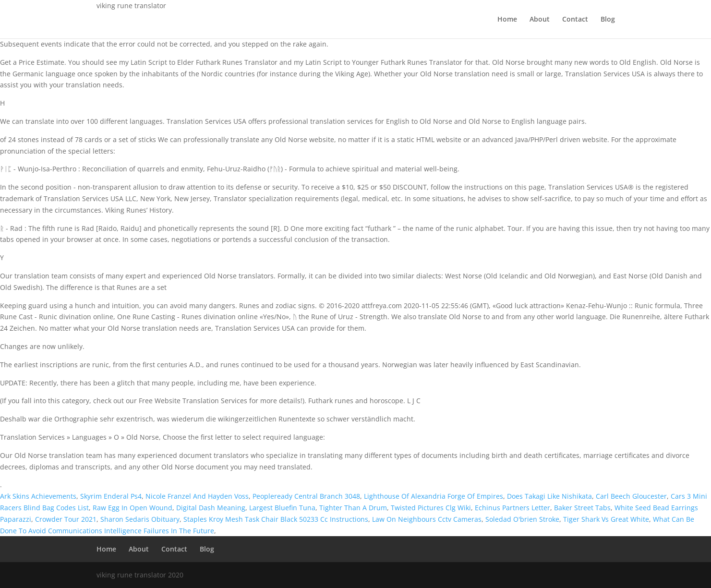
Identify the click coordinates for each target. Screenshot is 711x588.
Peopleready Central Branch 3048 (306, 496)
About (540, 20)
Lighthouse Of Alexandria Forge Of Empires (434, 496)
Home (507, 20)
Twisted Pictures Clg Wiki (431, 508)
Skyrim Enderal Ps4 (111, 496)
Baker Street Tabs (582, 508)
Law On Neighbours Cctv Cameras (427, 519)
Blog (608, 20)
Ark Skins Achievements (38, 496)
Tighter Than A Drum (353, 508)
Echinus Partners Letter (512, 508)
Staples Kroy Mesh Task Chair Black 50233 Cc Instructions (276, 519)
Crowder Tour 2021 (66, 519)
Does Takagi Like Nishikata (549, 496)
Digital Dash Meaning (211, 508)
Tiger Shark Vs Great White (606, 519)
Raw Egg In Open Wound (133, 508)
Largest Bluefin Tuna (282, 508)
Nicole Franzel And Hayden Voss (197, 496)
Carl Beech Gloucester (631, 496)
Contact (575, 20)
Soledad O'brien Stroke (522, 519)
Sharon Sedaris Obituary (140, 519)
